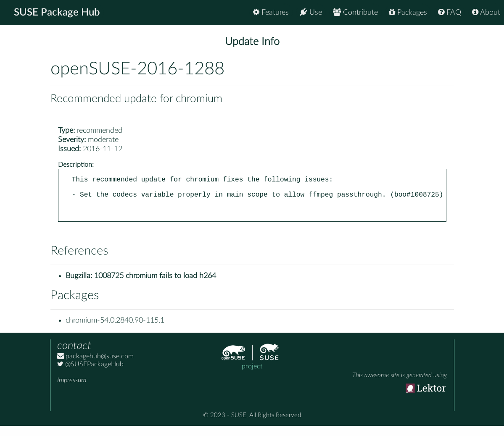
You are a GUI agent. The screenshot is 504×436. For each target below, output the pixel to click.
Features (271, 12)
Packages (408, 12)
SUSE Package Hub (57, 13)
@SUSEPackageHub (90, 374)
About (486, 12)
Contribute (355, 12)
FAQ (450, 12)
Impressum (72, 390)
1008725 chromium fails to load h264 (155, 286)
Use (311, 12)
